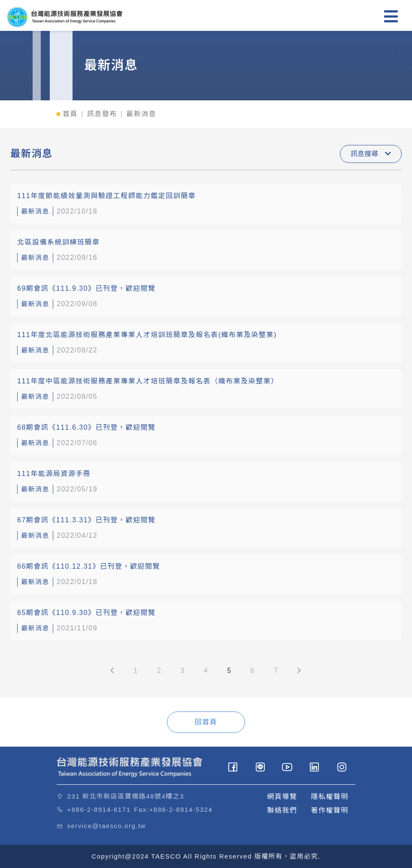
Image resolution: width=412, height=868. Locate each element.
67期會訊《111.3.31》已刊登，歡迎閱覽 (86, 520)
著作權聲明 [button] (330, 810)
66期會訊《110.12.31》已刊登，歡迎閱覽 (89, 566)
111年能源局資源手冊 (54, 474)
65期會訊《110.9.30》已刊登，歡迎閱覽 (86, 613)
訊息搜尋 (371, 154)
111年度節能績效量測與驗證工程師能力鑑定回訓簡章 (106, 196)
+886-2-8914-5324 (181, 809)
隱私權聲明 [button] (330, 797)
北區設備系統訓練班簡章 (59, 242)
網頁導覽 (282, 797)
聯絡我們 (282, 810)
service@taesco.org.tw (107, 826)
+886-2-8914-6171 (99, 809)
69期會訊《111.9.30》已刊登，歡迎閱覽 (86, 288)
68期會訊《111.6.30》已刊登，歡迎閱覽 (86, 427)
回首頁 (206, 722)
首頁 (70, 114)
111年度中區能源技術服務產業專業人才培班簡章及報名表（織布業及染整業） (148, 381)
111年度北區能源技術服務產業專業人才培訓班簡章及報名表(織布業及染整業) (147, 335)
